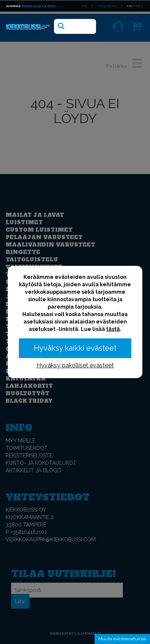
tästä (113, 329)
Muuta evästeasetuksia (122, 639)
